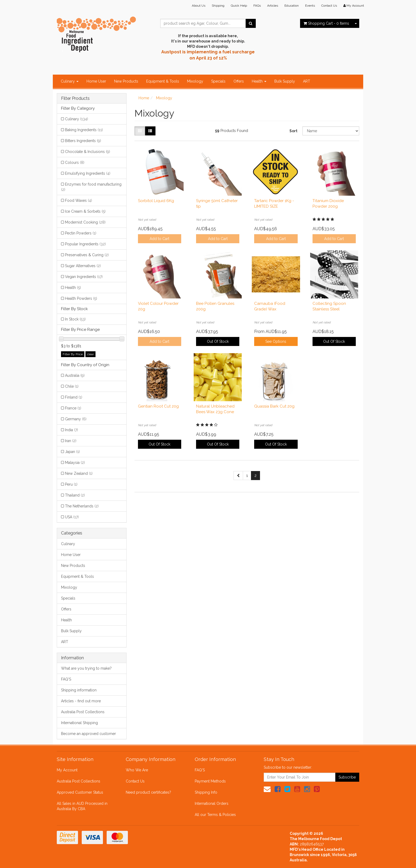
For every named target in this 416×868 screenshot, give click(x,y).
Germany (76, 419)
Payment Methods (210, 781)
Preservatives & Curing (87, 255)
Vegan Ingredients (84, 277)
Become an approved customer (88, 734)
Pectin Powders (81, 233)
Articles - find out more (81, 701)
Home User (96, 81)
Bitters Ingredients (83, 141)
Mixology (195, 81)
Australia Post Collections (83, 712)
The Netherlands (82, 506)
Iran (71, 441)
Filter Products (75, 99)
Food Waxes (79, 200)
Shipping (218, 6)
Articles (273, 6)
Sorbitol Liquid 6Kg (156, 201)
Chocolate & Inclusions (88, 152)
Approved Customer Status (80, 792)
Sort (293, 131)
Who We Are (137, 770)
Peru (71, 484)
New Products (126, 81)
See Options (276, 341)
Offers (239, 81)
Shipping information (79, 690)
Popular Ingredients (85, 244)
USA (72, 517)
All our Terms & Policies (215, 815)
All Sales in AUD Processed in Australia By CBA (82, 806)
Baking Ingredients (84, 130)
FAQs (257, 6)
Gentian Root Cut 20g (158, 406)
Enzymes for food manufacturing (91, 187)
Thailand (75, 495)
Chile (72, 386)
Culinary (70, 81)
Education (292, 6)
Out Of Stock (218, 341)
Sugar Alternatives (83, 266)
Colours (75, 163)
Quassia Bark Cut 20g (274, 406)
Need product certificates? (148, 792)
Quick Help (239, 6)
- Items (326, 23)
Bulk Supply (285, 81)
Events (310, 6)
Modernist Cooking (85, 222)
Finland (74, 397)
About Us (199, 6)
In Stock (75, 319)
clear (90, 354)
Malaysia (75, 463)
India (71, 430)
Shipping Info (206, 792)
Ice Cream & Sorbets (85, 211)
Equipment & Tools (163, 81)
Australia (75, 375)
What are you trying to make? (86, 668)
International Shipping (79, 723)
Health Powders (81, 298)
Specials (218, 81)
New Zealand (79, 473)
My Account (67, 770)
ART (307, 81)
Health (259, 81)
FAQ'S (66, 679)
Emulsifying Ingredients (88, 173)
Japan (72, 452)
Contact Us (329, 6)
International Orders (212, 803)
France (73, 408)
